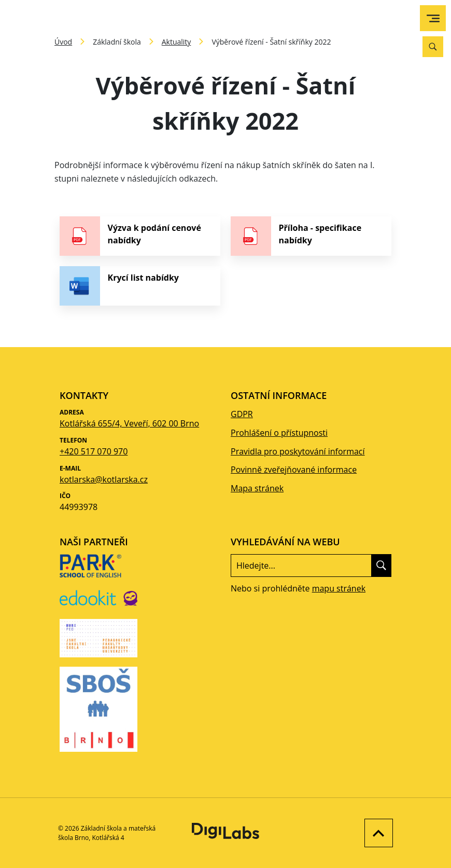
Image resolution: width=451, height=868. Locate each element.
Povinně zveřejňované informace (294, 470)
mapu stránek (339, 588)
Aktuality (177, 42)
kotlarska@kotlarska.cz (104, 479)
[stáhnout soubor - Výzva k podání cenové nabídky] (140, 236)
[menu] (433, 18)
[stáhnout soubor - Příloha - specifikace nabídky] (311, 236)
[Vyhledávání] (433, 47)
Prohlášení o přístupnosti (279, 433)
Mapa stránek (257, 488)
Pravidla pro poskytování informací (298, 451)
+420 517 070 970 (94, 451)
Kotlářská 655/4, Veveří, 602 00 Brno (129, 423)
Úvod (63, 42)
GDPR (242, 414)
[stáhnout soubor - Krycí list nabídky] (140, 286)
